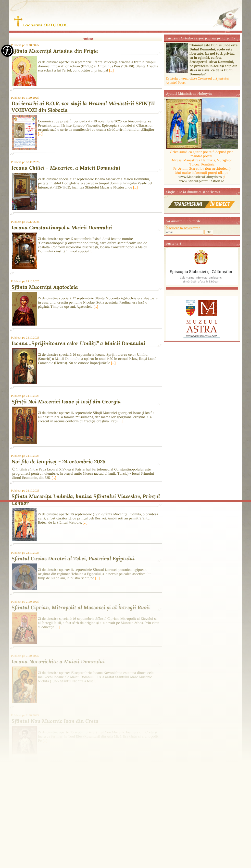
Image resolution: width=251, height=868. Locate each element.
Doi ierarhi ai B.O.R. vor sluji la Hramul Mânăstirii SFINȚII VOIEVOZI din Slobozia (83, 107)
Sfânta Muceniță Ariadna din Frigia (55, 51)
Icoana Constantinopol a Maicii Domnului (62, 228)
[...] (111, 70)
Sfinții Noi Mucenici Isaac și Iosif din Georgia (66, 402)
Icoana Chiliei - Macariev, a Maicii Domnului (66, 168)
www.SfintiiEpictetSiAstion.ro (202, 181)
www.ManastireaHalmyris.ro (200, 177)
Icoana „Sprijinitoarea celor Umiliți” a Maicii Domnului (78, 343)
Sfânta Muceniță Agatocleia (45, 287)
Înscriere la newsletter (183, 228)
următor (87, 39)
